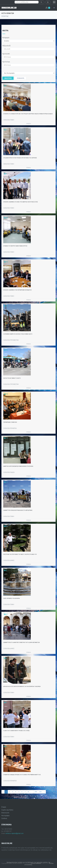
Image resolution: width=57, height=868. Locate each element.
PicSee (51, 863)
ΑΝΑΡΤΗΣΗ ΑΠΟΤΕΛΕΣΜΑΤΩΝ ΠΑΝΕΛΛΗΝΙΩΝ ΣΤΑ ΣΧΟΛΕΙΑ (18, 466)
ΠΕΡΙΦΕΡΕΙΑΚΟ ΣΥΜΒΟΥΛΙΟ (10, 422)
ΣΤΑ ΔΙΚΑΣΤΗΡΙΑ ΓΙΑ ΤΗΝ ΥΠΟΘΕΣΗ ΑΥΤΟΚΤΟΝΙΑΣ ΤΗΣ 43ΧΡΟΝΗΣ (20, 158)
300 (40, 792)
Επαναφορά (21, 78)
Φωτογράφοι (6, 816)
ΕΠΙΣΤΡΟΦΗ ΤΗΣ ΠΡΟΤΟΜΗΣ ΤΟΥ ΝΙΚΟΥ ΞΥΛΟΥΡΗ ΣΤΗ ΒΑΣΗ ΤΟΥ (20, 554)
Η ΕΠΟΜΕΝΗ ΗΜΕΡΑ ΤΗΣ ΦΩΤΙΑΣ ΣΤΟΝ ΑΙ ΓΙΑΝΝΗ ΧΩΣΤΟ (18, 334)
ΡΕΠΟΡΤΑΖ (5, 16)
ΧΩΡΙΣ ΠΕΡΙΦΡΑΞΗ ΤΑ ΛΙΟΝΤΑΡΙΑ (11, 598)
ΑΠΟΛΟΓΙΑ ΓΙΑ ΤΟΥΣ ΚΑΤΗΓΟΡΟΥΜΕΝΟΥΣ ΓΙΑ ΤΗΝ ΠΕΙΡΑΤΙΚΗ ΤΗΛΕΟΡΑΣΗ (22, 686)
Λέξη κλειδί (6, 46)
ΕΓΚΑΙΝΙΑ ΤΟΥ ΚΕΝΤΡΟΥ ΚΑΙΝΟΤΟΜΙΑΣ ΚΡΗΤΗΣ (15, 246)
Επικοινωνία (5, 813)
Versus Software (36, 863)
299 (36, 792)
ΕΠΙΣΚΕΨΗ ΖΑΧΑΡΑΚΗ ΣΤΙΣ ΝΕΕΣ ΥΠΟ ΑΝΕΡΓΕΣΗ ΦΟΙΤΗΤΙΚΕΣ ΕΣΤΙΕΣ (21, 202)
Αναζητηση (8, 78)
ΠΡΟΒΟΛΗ (29, 124)
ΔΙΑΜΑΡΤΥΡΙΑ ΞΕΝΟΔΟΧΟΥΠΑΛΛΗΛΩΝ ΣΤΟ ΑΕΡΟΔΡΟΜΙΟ (18, 510)
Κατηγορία (6, 38)
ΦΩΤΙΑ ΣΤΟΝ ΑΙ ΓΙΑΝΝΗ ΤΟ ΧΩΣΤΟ (12, 378)
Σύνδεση (4, 818)
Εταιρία (4, 807)
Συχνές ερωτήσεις (7, 810)
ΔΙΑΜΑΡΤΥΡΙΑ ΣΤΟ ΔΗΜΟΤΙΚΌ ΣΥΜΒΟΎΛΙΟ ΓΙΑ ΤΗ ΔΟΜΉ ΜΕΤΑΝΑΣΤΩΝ (22, 642)
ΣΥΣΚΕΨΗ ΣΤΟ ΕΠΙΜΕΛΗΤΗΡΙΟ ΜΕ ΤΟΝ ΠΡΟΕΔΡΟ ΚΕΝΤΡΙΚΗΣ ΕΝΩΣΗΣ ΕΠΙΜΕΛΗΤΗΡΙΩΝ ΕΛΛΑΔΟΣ (28, 114)
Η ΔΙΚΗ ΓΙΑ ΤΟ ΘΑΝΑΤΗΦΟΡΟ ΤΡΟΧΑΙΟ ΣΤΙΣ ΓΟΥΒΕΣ (16, 731)
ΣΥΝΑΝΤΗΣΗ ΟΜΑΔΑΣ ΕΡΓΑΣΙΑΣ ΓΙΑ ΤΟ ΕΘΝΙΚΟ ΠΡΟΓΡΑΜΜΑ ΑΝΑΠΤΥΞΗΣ (22, 775)
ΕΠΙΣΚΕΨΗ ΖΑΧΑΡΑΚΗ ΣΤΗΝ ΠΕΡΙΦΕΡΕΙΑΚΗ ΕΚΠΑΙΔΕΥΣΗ (17, 290)
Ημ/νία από (6, 54)
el (54, 2)
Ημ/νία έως (6, 62)
